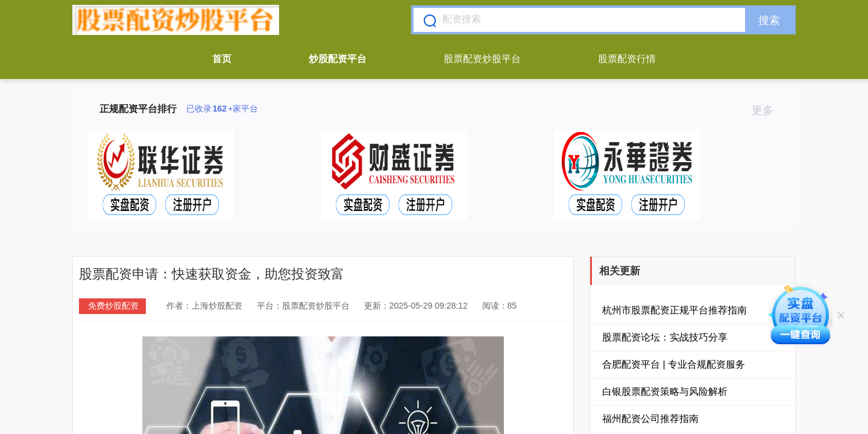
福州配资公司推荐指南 (650, 419)
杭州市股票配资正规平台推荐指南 (675, 310)
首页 (222, 59)
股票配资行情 (627, 59)
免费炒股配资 (113, 306)
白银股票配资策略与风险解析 (665, 392)
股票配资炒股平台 (482, 59)
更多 (768, 110)
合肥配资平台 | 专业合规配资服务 (674, 364)
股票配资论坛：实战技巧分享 (665, 337)
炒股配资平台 (338, 59)
